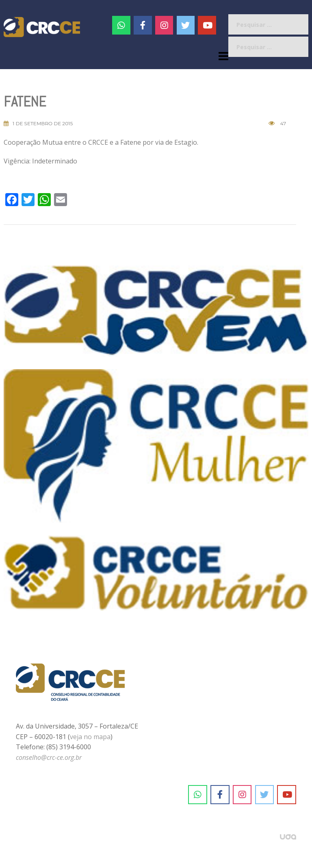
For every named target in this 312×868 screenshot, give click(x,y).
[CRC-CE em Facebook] (143, 25)
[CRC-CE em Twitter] (186, 25)
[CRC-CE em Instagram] (242, 795)
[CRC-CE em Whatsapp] (121, 25)
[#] (164, 25)
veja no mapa (90, 737)
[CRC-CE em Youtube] (207, 25)
